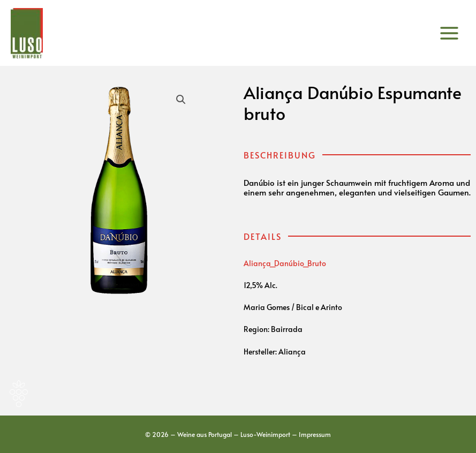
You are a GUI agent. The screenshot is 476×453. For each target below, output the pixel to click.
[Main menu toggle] (449, 33)
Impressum (315, 434)
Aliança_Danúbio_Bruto (285, 263)
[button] (181, 100)
